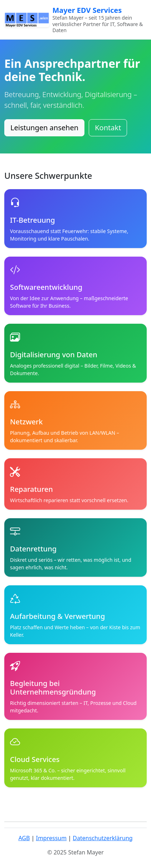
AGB (24, 838)
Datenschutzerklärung (103, 838)
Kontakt (108, 128)
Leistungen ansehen (44, 128)
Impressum (51, 838)
